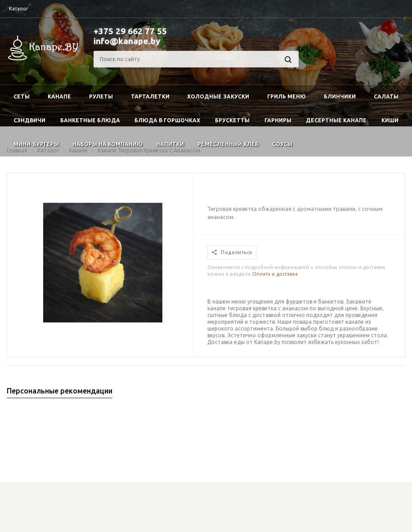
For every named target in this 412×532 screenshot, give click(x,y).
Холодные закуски (218, 96)
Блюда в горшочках (167, 120)
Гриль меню (287, 96)
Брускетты (232, 120)
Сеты (22, 96)
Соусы (282, 144)
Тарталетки (150, 96)
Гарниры (278, 120)
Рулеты (101, 96)
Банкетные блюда (90, 120)
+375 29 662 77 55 (130, 31)
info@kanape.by (127, 41)
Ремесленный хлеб (228, 144)
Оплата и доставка (275, 274)
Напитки (170, 144)
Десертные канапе (336, 120)
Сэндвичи (29, 120)
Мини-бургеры (36, 144)
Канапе (59, 96)
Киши (390, 120)
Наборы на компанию (107, 144)
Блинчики (340, 96)
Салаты (386, 96)
